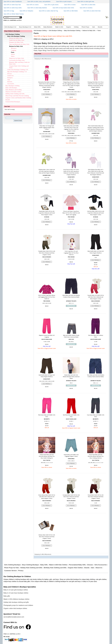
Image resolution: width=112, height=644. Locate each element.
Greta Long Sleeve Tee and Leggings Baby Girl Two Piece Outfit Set (71, 253)
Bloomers (14, 48)
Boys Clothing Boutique (30, 565)
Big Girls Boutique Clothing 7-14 (17, 72)
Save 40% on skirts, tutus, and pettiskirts (39, 2)
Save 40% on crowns (33, 5)
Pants (13, 52)
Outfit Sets (11, 76)
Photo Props (85, 27)
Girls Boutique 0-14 (10, 27)
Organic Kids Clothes (75, 568)
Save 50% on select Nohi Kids (92, 11)
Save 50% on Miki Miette (71, 11)
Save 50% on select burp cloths (13, 8)
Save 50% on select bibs (88, 5)
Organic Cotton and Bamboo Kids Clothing (18, 98)
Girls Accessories (101, 565)
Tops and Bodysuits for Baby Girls (19, 44)
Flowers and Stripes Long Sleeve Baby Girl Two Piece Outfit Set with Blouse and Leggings (71, 213)
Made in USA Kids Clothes (13, 92)
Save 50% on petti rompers (64, 2)
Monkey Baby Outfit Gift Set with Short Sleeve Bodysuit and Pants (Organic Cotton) (47, 537)
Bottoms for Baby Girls (16, 46)
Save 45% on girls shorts (51, 5)
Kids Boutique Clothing (40, 31)
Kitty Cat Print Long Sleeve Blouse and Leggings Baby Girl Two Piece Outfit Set (47, 297)
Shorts (13, 54)
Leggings (14, 50)
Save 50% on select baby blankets (37, 8)
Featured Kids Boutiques (13, 102)
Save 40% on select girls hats (86, 2)
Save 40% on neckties (86, 8)
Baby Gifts (37, 27)
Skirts (13, 56)
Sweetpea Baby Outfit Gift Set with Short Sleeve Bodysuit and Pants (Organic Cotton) (71, 497)
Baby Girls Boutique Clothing (16, 36)
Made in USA (59, 27)
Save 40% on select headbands (13, 2)
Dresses (10, 74)
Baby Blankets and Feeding (14, 90)
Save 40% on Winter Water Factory (14, 14)
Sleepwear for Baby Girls (17, 58)
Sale (94, 27)
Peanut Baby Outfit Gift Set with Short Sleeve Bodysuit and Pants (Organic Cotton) (96, 497)
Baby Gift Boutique (11, 88)
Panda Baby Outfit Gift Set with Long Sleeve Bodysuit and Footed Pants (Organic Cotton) (47, 213)
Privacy (21, 571)
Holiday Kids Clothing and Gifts (15, 94)
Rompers (10, 78)
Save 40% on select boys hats (12, 5)
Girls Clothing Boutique (13, 565)
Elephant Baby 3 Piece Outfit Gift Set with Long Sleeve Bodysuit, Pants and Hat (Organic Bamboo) (47, 171)
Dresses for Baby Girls (16, 38)
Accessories (11, 84)
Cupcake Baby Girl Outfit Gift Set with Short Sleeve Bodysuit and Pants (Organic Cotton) (96, 297)
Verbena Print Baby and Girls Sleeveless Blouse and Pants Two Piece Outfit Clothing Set (47, 456)
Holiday (76, 27)
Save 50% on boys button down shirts (63, 8)
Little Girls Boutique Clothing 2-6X (18, 70)
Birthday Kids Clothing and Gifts (55, 568)
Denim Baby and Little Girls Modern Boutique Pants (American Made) (71, 377)
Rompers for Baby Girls (16, 42)
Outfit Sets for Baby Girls (17, 40)
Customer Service (10, 571)
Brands (100, 27)
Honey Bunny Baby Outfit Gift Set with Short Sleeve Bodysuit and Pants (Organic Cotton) (47, 497)
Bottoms (10, 82)
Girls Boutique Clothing (13, 34)
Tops (9, 80)
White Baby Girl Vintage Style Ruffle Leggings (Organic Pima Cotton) (47, 127)
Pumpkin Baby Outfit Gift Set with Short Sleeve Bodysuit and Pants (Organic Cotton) (47, 253)
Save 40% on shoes (70, 5)
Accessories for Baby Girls (17, 60)
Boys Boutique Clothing (13, 86)
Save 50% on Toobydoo (26, 11)
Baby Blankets (48, 27)
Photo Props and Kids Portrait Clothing (17, 96)
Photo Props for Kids (12, 568)
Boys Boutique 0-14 (25, 27)
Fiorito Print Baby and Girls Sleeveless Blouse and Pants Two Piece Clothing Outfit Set (96, 456)
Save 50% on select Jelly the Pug (48, 11)
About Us (99, 568)
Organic (69, 27)
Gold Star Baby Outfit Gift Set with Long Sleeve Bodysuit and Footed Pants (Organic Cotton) (96, 213)
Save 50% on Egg (9, 11)
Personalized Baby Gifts (77, 565)
